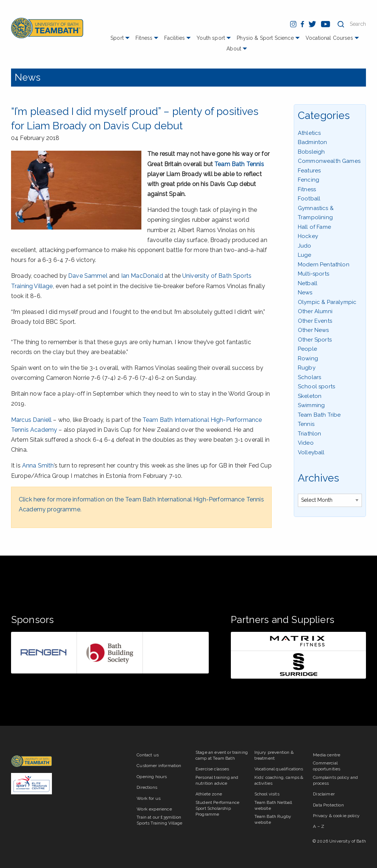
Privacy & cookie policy (336, 816)
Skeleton (310, 396)
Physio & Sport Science (265, 38)
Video (306, 443)
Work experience (154, 809)
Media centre (327, 755)
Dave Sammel (88, 276)
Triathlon (309, 434)
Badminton (312, 142)
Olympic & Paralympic (327, 302)
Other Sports (315, 340)
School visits (267, 794)
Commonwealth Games (329, 161)
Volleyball (311, 452)
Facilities (175, 38)
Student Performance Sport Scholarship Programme (217, 808)
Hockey (308, 236)
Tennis (306, 424)
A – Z (319, 826)
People (307, 349)
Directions (147, 787)
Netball (308, 283)
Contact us (148, 755)
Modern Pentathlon (324, 265)
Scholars (309, 377)
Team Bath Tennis (239, 164)
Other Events (315, 321)
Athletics (309, 133)
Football (309, 199)
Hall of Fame (314, 227)
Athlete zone (209, 794)
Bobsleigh (311, 152)
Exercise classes (212, 769)
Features (309, 171)
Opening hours (152, 777)
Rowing (308, 358)
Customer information (159, 766)
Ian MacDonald (142, 276)
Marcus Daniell (31, 420)
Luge (305, 255)
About (234, 49)
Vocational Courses (329, 38)
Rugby (307, 368)
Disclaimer (324, 794)
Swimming (311, 405)
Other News (313, 330)
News (28, 77)
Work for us (149, 798)
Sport (117, 38)
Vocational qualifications (279, 769)
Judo (305, 246)
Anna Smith (38, 465)
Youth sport (211, 38)
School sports (316, 386)
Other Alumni (315, 311)
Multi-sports (313, 274)
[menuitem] (121, 41)
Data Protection (328, 805)
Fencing (309, 180)
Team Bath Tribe (319, 415)
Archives (318, 478)
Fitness (144, 38)
